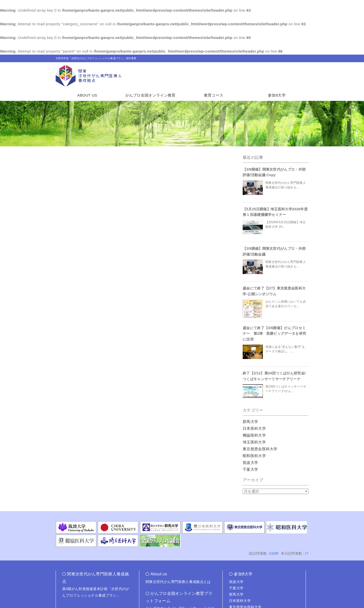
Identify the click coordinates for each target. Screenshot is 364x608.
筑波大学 (250, 463)
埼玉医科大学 (254, 442)
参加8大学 (277, 95)
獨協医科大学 (254, 435)
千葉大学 (250, 469)
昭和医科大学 (254, 456)
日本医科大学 (254, 428)
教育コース (214, 95)
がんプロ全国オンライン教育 (151, 95)
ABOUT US (87, 95)
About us (159, 574)
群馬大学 (250, 422)
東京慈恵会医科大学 (260, 449)
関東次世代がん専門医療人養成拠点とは (178, 582)
